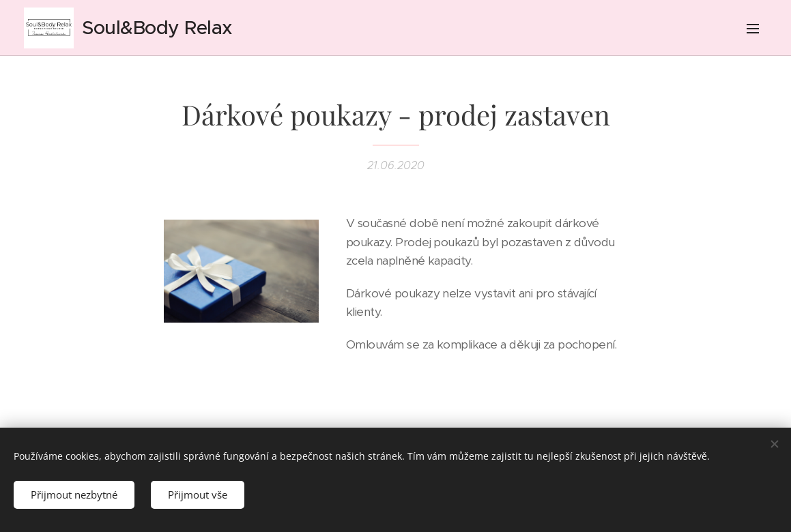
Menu (753, 29)
